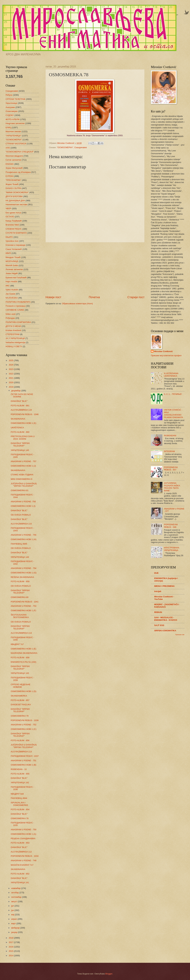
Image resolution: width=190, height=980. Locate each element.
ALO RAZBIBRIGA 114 (21, 633)
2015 (11, 951)
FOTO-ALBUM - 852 (20, 874)
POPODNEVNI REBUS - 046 (171, 526)
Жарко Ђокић (12, 184)
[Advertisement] (95, 269)
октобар (15, 893)
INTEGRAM (169, 451)
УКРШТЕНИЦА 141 (20, 882)
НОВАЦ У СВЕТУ (14, 346)
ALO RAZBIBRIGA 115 (21, 524)
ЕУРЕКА (10, 176)
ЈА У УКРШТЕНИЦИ (15, 338)
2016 (11, 947)
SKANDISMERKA (19, 696)
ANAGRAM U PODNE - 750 (23, 830)
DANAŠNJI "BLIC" (19, 401)
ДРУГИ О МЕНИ (13, 326)
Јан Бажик (10, 294)
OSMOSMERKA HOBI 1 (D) (23, 691)
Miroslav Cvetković (163, 351)
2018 (11, 938)
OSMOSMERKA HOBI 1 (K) (23, 423)
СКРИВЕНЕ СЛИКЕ (15, 310)
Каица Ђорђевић (14, 221)
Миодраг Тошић (13, 257)
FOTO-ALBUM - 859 (20, 581)
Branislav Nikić (12, 225)
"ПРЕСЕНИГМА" (13, 180)
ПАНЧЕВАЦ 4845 (19, 544)
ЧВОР (8, 208)
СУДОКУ (10, 115)
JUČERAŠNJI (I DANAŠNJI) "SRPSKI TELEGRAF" (24, 485)
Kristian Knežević (13, 330)
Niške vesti (11, 314)
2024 (11, 365)
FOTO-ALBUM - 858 (20, 658)
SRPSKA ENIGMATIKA (165, 631)
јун (13, 910)
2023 (11, 369)
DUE (156, 573)
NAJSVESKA (12, 298)
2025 (11, 360)
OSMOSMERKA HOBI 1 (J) (23, 466)
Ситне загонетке (13, 160)
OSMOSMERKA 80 (20, 597)
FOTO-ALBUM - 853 (20, 843)
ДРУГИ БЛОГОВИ (14, 196)
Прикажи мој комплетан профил (166, 356)
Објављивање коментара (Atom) (77, 304)
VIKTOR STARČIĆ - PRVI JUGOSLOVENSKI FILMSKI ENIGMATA (173, 414)
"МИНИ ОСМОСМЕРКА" (17, 192)
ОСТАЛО (10, 217)
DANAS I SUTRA (13, 188)
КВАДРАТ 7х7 (17, 644)
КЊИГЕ (9, 237)
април (14, 919)
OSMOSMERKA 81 (20, 490)
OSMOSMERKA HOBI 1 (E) (23, 649)
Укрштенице (11, 103)
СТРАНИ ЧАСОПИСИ (16, 144)
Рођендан (10, 318)
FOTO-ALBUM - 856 (20, 740)
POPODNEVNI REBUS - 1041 (25, 602)
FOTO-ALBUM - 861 (20, 406)
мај (13, 915)
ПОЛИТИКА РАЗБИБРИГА (18, 302)
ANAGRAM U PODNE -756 (23, 502)
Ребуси (9, 95)
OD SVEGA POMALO (21, 515)
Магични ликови (13, 131)
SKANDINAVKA (18, 419)
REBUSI (158, 612)
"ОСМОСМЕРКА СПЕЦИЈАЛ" (20, 152)
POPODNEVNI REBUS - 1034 (25, 856)
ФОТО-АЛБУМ (12, 119)
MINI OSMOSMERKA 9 (21, 479)
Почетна (94, 297)
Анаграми (10, 107)
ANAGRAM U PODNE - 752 (23, 725)
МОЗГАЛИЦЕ (12, 261)
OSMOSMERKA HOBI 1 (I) (23, 506)
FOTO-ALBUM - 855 (20, 774)
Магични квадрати (14, 156)
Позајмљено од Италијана (18, 172)
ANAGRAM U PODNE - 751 (23, 761)
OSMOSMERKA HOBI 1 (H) (23, 539)
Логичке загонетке (14, 269)
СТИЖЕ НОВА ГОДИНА (22, 475)
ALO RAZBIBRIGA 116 (21, 410)
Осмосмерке (12, 111)
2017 (11, 942)
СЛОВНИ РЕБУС (14, 229)
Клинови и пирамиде (15, 245)
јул (13, 906)
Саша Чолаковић (14, 249)
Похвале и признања (16, 306)
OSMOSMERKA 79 (20, 716)
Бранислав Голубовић (16, 278)
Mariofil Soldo (12, 265)
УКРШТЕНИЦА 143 (20, 673)
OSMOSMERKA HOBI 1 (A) (23, 834)
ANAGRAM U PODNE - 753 (23, 606)
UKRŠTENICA (17, 428)
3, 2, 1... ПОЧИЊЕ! (173, 394)
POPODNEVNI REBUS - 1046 (25, 414)
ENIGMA (10, 164)
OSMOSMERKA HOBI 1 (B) (23, 765)
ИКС (8, 286)
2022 (11, 374)
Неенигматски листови (16, 204)
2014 (11, 956)
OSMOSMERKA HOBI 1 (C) (23, 729)
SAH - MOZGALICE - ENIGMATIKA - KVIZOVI (166, 619)
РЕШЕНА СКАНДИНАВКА (23, 838)
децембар (16, 391)
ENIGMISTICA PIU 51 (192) (23, 662)
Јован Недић (12, 273)
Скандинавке (81, 147)
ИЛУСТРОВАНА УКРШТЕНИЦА (172, 549)
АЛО (8, 148)
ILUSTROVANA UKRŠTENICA (171, 375)
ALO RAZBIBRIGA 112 (21, 852)
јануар (14, 932)
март (14, 923)
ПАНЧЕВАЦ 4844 (19, 798)
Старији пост (136, 297)
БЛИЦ (8, 127)
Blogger (109, 974)
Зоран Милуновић (14, 168)
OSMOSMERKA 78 (20, 818)
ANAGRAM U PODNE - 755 (23, 535)
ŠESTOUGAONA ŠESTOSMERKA (20, 616)
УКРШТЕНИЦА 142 (20, 783)
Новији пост (53, 297)
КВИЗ (8, 253)
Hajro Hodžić (11, 282)
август (14, 901)
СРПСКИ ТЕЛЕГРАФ (15, 99)
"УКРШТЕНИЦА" (13, 136)
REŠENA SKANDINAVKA (22, 577)
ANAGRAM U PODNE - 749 (23, 860)
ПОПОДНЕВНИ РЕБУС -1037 (25, 756)
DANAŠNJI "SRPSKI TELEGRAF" (20, 444)
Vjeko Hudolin (12, 290)
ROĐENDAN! (170, 436)
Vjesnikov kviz (12, 241)
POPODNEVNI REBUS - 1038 (25, 720)
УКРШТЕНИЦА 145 (20, 450)
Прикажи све (180, 635)
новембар (16, 888)
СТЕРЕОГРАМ (13, 334)
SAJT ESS (159, 625)
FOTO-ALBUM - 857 (20, 700)
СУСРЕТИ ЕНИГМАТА (16, 233)
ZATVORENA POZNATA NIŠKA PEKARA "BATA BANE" (172, 487)
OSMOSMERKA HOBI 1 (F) (23, 610)
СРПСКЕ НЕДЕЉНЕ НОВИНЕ (21, 686)
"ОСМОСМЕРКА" (65, 147)
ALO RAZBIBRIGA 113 (21, 752)
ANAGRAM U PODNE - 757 (23, 461)
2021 (11, 378)
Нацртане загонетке (15, 123)
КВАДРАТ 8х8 (17, 794)
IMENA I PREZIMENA (164, 586)
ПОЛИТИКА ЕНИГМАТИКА (18, 322)
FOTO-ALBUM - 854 (20, 809)
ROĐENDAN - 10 (19, 769)
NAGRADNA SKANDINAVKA (24, 653)
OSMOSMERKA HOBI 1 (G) (24, 573)
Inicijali (158, 591)
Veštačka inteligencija (15, 342)
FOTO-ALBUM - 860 (20, 432)
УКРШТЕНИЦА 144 (20, 557)
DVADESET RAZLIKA (21, 705)
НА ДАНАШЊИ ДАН (15, 201)
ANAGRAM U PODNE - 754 (23, 568)
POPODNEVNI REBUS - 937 (171, 468)
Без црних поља (13, 213)
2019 (11, 387)
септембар (17, 897)
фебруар (16, 928)
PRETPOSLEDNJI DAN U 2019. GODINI (23, 438)
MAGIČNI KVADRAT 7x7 (22, 865)
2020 (11, 382)
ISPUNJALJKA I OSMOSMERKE (19, 804)
